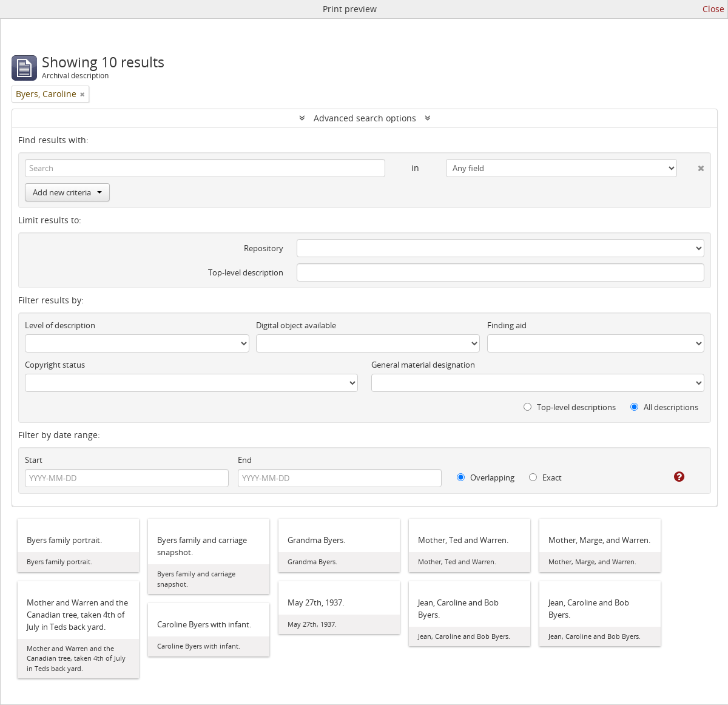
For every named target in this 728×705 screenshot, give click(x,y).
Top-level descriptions (570, 407)
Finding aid (507, 325)
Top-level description (246, 272)
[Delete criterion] (691, 166)
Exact (545, 477)
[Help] (671, 477)
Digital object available (296, 325)
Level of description (60, 325)
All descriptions (664, 407)
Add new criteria (67, 192)
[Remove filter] (83, 94)
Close (713, 9)
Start (34, 460)
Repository (264, 248)
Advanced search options (365, 118)
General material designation (423, 365)
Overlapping (486, 477)
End (245, 460)
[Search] (205, 168)
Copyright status (55, 365)
